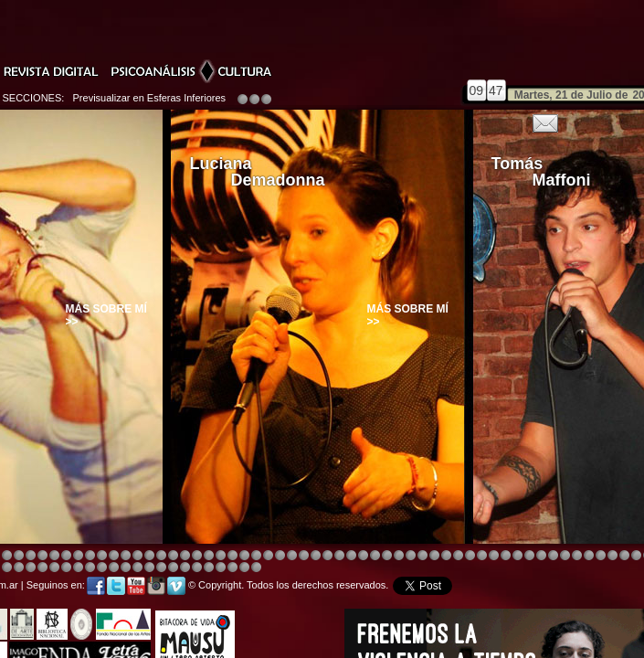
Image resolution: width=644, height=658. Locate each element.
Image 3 (137, 556)
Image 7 (102, 568)
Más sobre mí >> (106, 315)
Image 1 (351, 556)
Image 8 (316, 556)
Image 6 (636, 556)
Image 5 (517, 556)
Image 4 (7, 556)
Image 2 (42, 568)
